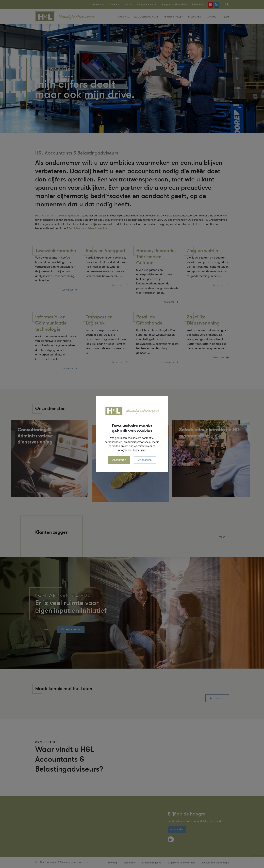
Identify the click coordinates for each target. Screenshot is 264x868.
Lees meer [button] (139, 450)
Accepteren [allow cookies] (119, 460)
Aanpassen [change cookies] (145, 460)
